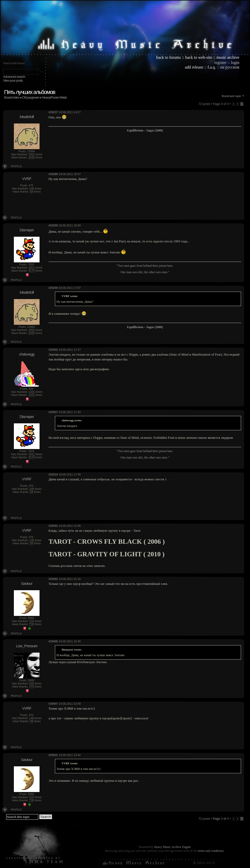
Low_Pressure (27, 646)
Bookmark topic (232, 96)
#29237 (53, 112)
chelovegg (27, 354)
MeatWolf (27, 117)
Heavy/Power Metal (54, 97)
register (220, 63)
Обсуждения (31, 97)
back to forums (169, 57)
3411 (32, 268)
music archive (228, 57)
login (235, 63)
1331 (32, 392)
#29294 (53, 288)
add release (194, 67)
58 (32, 192)
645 (32, 683)
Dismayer (27, 230)
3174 (32, 271)
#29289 (53, 174)
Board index (12, 97)
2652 (32, 154)
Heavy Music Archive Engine (172, 847)
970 (32, 621)
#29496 (53, 641)
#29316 (53, 474)
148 (32, 188)
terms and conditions (211, 851)
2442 (32, 157)
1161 (32, 395)
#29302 (53, 350)
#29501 (53, 755)
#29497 (53, 704)
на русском (230, 67)
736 (32, 624)
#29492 (53, 579)
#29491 (53, 526)
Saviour (27, 583)
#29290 (53, 225)
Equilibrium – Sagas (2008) (145, 130)
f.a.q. (212, 67)
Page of (221, 819)
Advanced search (14, 77)
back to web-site (199, 57)
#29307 (53, 412)
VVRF (27, 179)
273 (32, 686)
